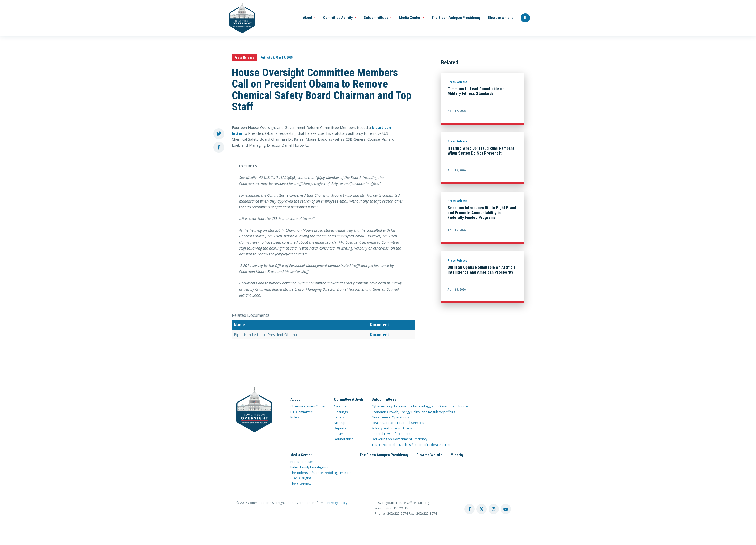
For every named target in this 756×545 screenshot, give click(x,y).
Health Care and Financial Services (398, 423)
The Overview (301, 484)
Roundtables (344, 439)
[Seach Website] (525, 18)
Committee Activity (340, 18)
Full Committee (302, 412)
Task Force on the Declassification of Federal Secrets (411, 445)
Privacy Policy (337, 503)
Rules (295, 417)
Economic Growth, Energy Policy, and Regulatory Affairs (413, 412)
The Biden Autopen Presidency (456, 18)
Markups (341, 423)
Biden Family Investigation (310, 467)
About (309, 18)
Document (380, 335)
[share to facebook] (219, 147)
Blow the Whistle (501, 18)
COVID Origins (301, 478)
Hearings (341, 412)
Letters (339, 417)
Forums (340, 434)
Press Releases (302, 462)
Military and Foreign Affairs (392, 428)
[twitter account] (482, 509)
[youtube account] (506, 509)
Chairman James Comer (308, 406)
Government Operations (390, 417)
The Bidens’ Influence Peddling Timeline (321, 473)
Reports (340, 428)
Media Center (412, 18)
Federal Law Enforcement (391, 434)
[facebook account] (470, 509)
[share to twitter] (219, 134)
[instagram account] (494, 509)
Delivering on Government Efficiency (399, 439)
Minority (457, 455)
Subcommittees (378, 18)
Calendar (341, 406)
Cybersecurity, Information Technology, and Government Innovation (423, 406)
